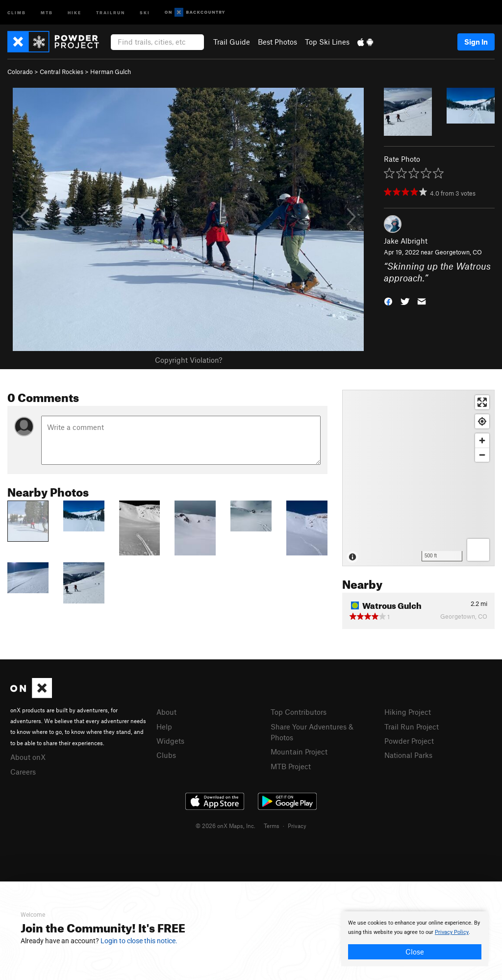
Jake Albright (406, 241)
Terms (272, 826)
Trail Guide (232, 42)
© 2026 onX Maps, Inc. (226, 826)
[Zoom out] (482, 455)
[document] (415, 939)
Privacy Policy (452, 932)
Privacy (297, 826)
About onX (28, 757)
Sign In (476, 42)
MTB (47, 12)
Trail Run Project (412, 727)
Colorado (20, 72)
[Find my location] (482, 421)
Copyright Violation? (188, 360)
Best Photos (277, 42)
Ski (145, 12)
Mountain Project (299, 752)
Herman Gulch (111, 72)
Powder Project (409, 741)
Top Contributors (299, 712)
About (166, 712)
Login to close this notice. (139, 941)
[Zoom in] (482, 440)
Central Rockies (62, 72)
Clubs (166, 755)
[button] (388, 301)
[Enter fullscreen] (482, 402)
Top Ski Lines (327, 42)
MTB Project (291, 766)
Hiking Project (408, 712)
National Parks (408, 755)
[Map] (418, 478)
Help (164, 727)
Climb (17, 12)
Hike (75, 12)
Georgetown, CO (458, 252)
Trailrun (111, 12)
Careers (23, 772)
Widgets (170, 741)
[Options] (478, 550)
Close (415, 952)
